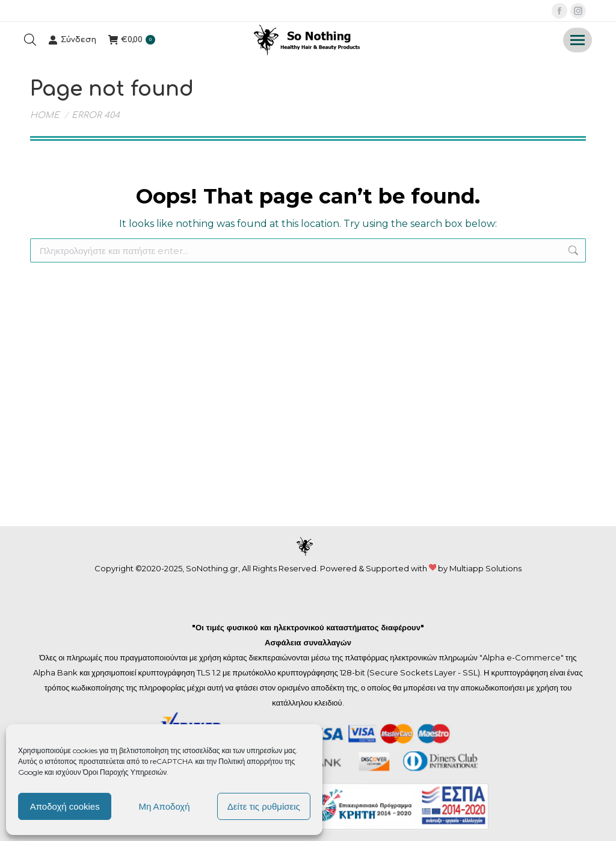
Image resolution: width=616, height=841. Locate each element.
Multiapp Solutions (485, 568)
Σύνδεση (72, 40)
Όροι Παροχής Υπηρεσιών (125, 772)
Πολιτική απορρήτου (251, 761)
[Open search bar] (30, 40)
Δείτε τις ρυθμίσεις (264, 806)
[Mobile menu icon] (577, 40)
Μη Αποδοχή (164, 806)
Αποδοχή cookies (65, 806)
